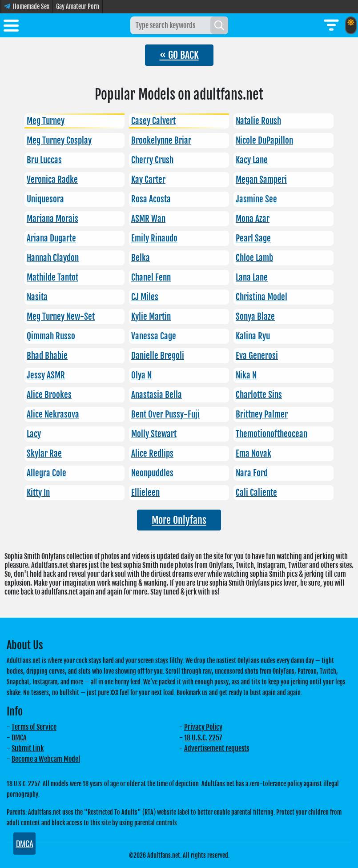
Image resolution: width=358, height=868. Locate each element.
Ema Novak (253, 454)
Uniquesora (45, 199)
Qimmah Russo (51, 336)
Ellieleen (145, 493)
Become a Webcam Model (46, 759)
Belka (141, 258)
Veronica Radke (52, 180)
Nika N (246, 375)
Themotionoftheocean (272, 434)
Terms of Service (34, 727)
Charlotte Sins (259, 395)
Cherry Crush (152, 160)
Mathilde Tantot (52, 277)
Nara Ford (252, 473)
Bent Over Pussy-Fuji (165, 414)
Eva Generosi (257, 356)
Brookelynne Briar (161, 141)
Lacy (34, 434)
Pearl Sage (253, 238)
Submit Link (28, 748)
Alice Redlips (152, 454)
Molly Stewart (154, 434)
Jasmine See (256, 199)
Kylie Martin (151, 317)
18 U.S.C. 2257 (203, 738)
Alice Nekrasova (53, 414)
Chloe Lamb (254, 258)
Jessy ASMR (46, 375)
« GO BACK (179, 55)
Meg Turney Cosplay (59, 141)
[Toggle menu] (11, 27)
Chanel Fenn (151, 277)
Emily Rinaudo (154, 238)
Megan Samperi (261, 180)
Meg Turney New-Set (61, 317)
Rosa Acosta (151, 199)
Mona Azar (253, 219)
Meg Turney (46, 121)
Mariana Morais (52, 219)
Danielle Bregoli (158, 356)
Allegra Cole (46, 473)
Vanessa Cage (154, 336)
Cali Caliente (256, 493)
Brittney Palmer (262, 414)
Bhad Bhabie (47, 356)
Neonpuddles (152, 473)
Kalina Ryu (253, 336)
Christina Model (261, 297)
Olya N (141, 375)
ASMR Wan (148, 219)
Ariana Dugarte (51, 238)
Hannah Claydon (53, 258)
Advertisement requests (217, 748)
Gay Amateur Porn (78, 6)
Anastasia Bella (157, 395)
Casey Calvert (153, 121)
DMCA (19, 738)
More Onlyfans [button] (179, 520)
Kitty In (38, 493)
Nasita (37, 297)
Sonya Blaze (255, 317)
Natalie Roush (258, 121)
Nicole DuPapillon (264, 141)
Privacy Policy (203, 727)
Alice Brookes (49, 395)
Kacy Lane (252, 160)
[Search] (219, 25)
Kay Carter (148, 180)
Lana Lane (252, 277)
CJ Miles (145, 297)
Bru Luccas (44, 160)
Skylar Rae (44, 454)
